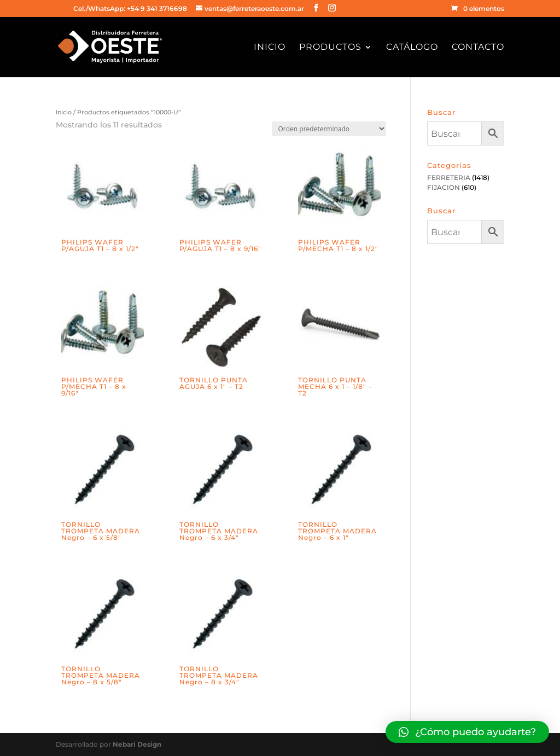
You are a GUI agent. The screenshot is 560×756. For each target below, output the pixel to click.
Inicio (270, 48)
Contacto (478, 48)
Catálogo (412, 48)
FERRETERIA (449, 178)
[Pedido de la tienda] (329, 129)
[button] (467, 732)
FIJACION (444, 187)
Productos (330, 48)
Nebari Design (137, 744)
